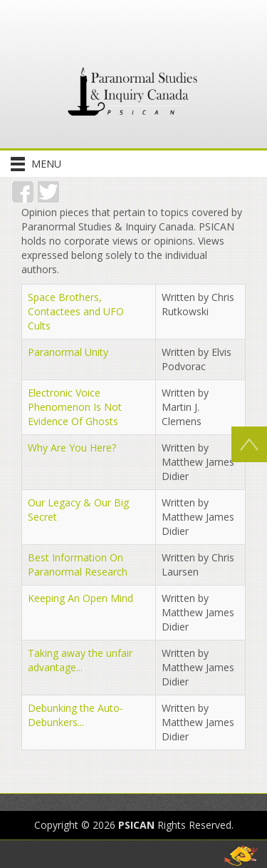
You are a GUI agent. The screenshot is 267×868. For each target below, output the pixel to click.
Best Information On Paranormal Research (78, 565)
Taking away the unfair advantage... (80, 660)
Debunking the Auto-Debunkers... (75, 715)
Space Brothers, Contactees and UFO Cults (76, 311)
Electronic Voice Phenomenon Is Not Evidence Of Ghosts (75, 407)
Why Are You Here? (72, 448)
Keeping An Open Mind (80, 598)
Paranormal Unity (68, 352)
